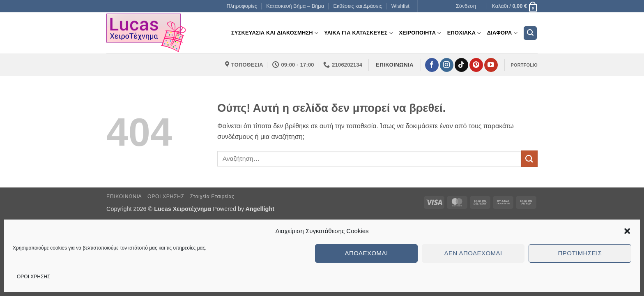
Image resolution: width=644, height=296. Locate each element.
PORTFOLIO (524, 65)
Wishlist (400, 6)
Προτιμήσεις (580, 253)
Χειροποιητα (420, 33)
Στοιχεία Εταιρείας (212, 197)
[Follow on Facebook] (432, 65)
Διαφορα (502, 33)
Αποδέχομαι (366, 253)
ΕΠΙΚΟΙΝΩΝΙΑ (124, 197)
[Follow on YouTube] (491, 65)
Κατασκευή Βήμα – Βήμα (295, 6)
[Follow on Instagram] (447, 65)
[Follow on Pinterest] (476, 65)
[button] (627, 231)
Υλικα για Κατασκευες (359, 33)
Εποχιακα (464, 33)
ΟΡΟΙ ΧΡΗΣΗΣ (34, 277)
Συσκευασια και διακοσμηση (275, 33)
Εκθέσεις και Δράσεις (358, 6)
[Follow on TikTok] (461, 65)
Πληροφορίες (242, 6)
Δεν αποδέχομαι (473, 253)
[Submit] (529, 158)
